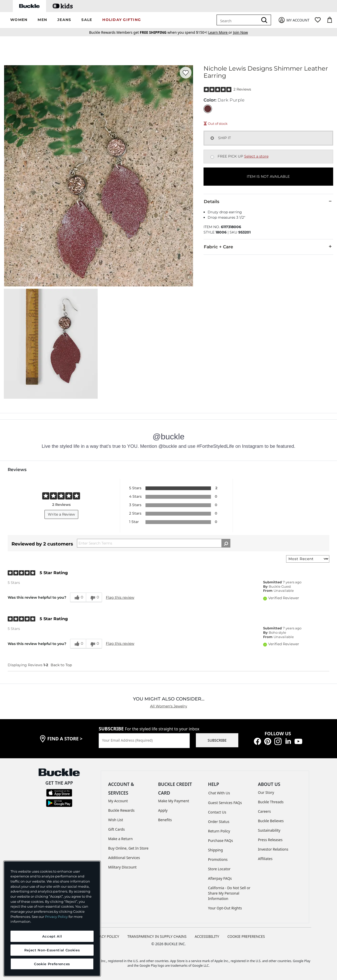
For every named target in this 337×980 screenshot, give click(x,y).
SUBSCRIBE (217, 740)
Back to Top (61, 665)
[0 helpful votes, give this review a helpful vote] (78, 597)
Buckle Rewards (121, 810)
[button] (19, 20)
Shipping (216, 850)
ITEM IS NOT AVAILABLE (268, 176)
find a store (65, 739)
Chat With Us (219, 793)
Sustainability (269, 830)
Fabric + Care (268, 247)
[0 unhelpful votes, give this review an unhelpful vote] (94, 597)
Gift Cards (116, 829)
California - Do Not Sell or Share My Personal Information (229, 893)
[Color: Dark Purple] (208, 109)
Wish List (116, 820)
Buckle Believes (271, 821)
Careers (264, 811)
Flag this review (120, 597)
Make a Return (120, 839)
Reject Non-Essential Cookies (52, 950)
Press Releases (270, 840)
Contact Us (217, 812)
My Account (118, 801)
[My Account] (294, 20)
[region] (52, 919)
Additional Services (124, 858)
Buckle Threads (271, 802)
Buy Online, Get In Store (128, 848)
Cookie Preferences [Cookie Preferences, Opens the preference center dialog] (52, 964)
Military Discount (122, 867)
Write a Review (61, 514)
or (221, 32)
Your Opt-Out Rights (225, 908)
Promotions (218, 859)
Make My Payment (173, 801)
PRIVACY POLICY (105, 936)
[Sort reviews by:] (308, 559)
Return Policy (219, 831)
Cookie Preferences (246, 936)
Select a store (256, 156)
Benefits (165, 820)
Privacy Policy (56, 917)
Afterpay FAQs (220, 878)
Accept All (52, 936)
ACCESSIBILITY (207, 936)
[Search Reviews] (154, 543)
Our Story (266, 792)
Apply (163, 810)
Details (268, 201)
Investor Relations (273, 849)
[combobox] (238, 20)
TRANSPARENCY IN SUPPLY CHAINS (157, 936)
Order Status (219, 822)
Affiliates (265, 859)
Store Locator (219, 869)
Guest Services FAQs (225, 803)
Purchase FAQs (221, 840)
